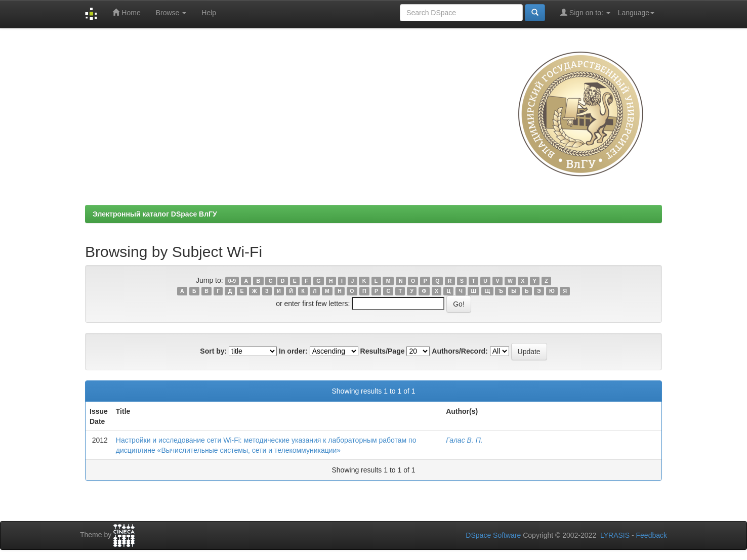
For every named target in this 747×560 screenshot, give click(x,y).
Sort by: (213, 351)
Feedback (652, 535)
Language (636, 13)
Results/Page (383, 351)
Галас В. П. (464, 440)
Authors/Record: (460, 351)
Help (209, 13)
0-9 (232, 281)
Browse (171, 13)
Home (126, 12)
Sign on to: (585, 12)
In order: (293, 351)
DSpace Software (493, 535)
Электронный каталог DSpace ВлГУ (155, 214)
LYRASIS (615, 535)
